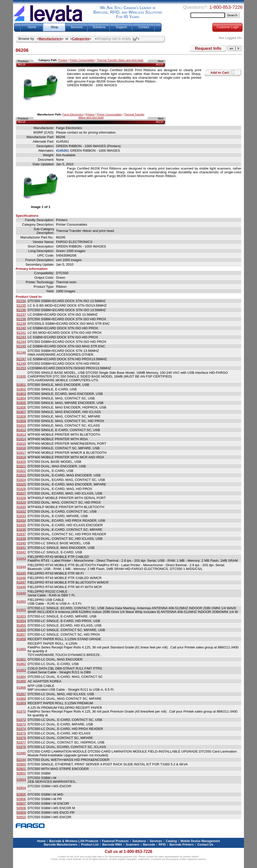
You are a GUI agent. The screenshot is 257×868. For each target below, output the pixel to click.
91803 (21, 394)
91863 (21, 670)
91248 (21, 364)
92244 (21, 760)
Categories (81, 39)
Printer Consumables (82, 60)
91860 (21, 649)
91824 (21, 480)
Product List (90, 845)
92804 (21, 788)
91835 (21, 525)
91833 (21, 516)
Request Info (208, 48)
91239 (21, 324)
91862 (21, 664)
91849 (21, 593)
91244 (21, 342)
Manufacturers (50, 39)
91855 (21, 625)
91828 (21, 498)
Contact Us (205, 845)
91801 (21, 385)
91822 (21, 471)
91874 (21, 729)
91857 (21, 634)
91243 (21, 337)
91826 (21, 489)
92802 (21, 773)
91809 (21, 421)
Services (77, 27)
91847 (21, 582)
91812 (21, 430)
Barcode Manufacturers (60, 845)
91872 (21, 720)
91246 (21, 353)
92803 (21, 780)
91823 (21, 475)
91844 (21, 567)
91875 (21, 733)
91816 (21, 448)
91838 (21, 539)
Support (121, 27)
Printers (63, 60)
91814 (21, 439)
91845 (21, 573)
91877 (21, 742)
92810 (21, 817)
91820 (21, 462)
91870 (21, 711)
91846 (21, 578)
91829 (21, 502)
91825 (21, 484)
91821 (21, 466)
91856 (21, 630)
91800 (21, 376)
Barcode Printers (182, 845)
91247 (21, 359)
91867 (21, 694)
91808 (21, 416)
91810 (21, 425)
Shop (54, 27)
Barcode (149, 845)
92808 (21, 808)
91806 (21, 407)
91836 (21, 530)
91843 (21, 559)
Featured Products (115, 841)
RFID (162, 845)
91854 (21, 621)
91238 (21, 319)
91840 (21, 543)
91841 (21, 548)
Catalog (171, 841)
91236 (21, 310)
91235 (21, 305)
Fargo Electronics (73, 114)
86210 (160, 64)
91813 (21, 435)
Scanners (133, 845)
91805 (21, 403)
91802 (21, 389)
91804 (21, 398)
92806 (21, 799)
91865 (21, 681)
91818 (21, 457)
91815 (21, 444)
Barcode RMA (112, 845)
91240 (21, 328)
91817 (21, 453)
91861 (21, 659)
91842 (21, 552)
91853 (21, 616)
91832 (21, 511)
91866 (21, 688)
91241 (21, 333)
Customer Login (228, 27)
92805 (21, 794)
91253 (21, 368)
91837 (21, 534)
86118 (22, 64)
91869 (21, 703)
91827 (21, 493)
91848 (21, 587)
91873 (21, 724)
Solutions (99, 27)
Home (32, 27)
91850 (21, 602)
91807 (21, 412)
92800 (21, 764)
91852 (21, 610)
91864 (21, 677)
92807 (21, 803)
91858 (21, 639)
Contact (144, 27)
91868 (21, 699)
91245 (21, 346)
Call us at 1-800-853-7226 (128, 852)
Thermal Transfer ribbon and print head (120, 60)
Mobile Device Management (200, 841)
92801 (21, 769)
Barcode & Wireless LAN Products (74, 841)
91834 (21, 521)
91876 (21, 738)
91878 (21, 747)
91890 (21, 753)
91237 (21, 315)
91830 (21, 507)
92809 (21, 813)
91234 (21, 301)
